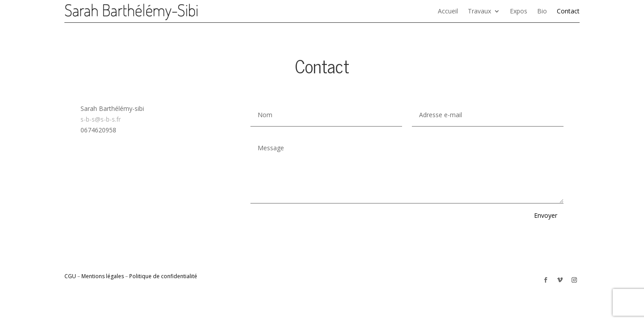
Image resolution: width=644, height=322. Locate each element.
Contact (568, 12)
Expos (519, 12)
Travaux (479, 12)
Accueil (448, 12)
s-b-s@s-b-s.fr (101, 119)
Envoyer (546, 215)
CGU (70, 276)
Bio (542, 12)
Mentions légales (103, 276)
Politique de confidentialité (163, 276)
